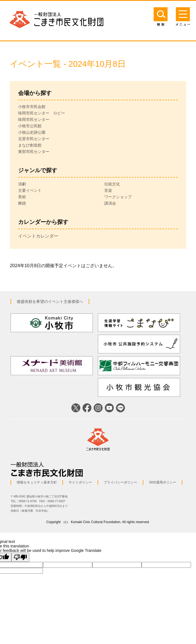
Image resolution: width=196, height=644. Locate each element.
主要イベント (30, 190)
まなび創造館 (30, 145)
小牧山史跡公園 (32, 132)
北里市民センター (34, 139)
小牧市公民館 (30, 126)
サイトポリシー (80, 482)
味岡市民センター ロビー (42, 113)
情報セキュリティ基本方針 (37, 482)
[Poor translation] (20, 557)
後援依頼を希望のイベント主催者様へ (50, 301)
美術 (22, 197)
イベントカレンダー (38, 236)
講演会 (110, 203)
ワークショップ (118, 197)
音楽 (108, 190)
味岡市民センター (34, 119)
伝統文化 (112, 184)
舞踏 (22, 203)
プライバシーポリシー (120, 482)
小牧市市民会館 (32, 107)
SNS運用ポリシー (162, 482)
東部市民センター (34, 152)
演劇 (22, 184)
